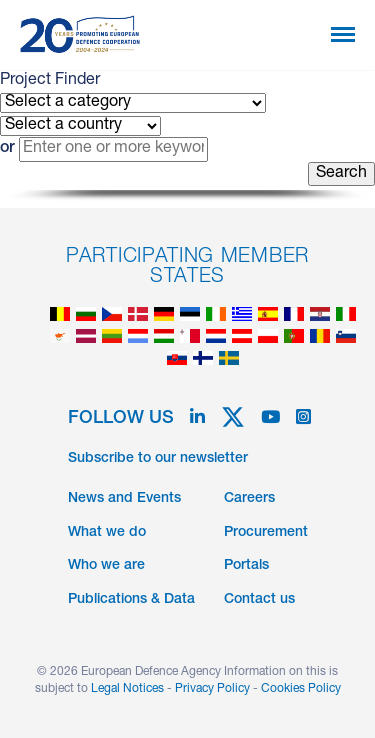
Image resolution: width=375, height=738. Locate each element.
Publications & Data (131, 600)
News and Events (124, 499)
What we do (107, 533)
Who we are (106, 566)
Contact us (259, 600)
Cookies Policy (301, 689)
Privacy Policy (212, 689)
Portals (246, 566)
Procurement (266, 533)
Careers (249, 499)
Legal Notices (127, 689)
